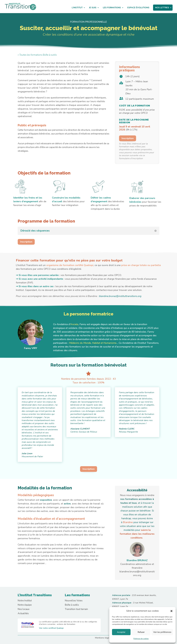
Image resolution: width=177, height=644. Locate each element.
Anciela (74, 324)
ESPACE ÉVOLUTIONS (138, 8)
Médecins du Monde (80, 343)
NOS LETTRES (162, 8)
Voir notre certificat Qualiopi (51, 628)
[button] (171, 611)
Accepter (121, 632)
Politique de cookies (141, 639)
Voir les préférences (162, 632)
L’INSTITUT (77, 8)
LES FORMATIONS (112, 8)
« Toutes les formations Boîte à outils (37, 55)
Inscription (128, 138)
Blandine (128, 522)
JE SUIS (93, 8)
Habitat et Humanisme (104, 343)
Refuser (141, 632)
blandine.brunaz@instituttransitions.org (120, 296)
